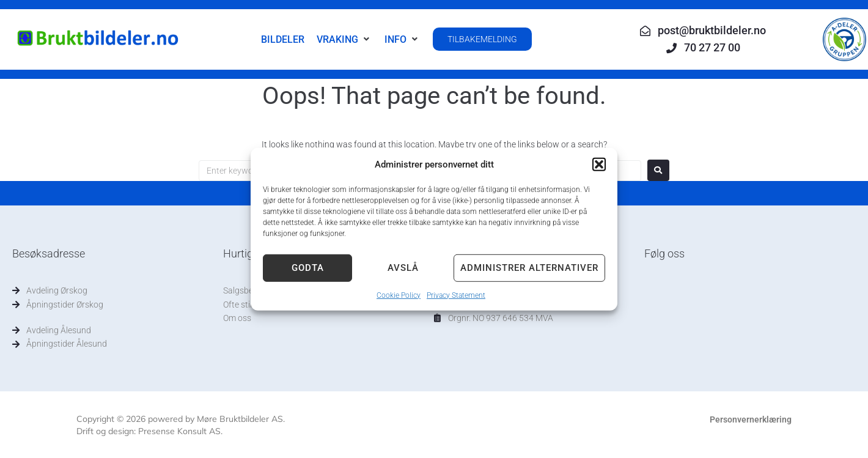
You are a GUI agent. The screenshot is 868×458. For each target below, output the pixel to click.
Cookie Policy (399, 295)
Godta (308, 268)
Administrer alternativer (529, 268)
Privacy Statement (456, 295)
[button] (599, 164)
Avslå (403, 268)
